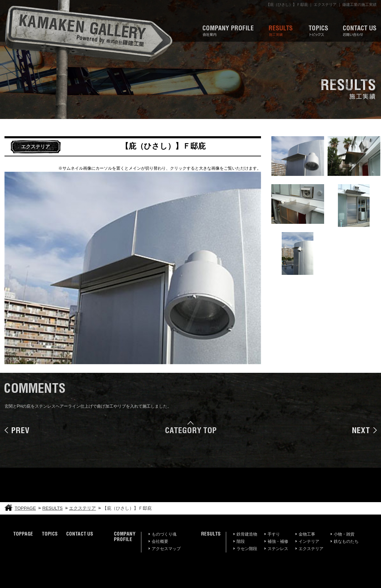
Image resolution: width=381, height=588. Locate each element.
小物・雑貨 (344, 534)
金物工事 (307, 534)
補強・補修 (278, 541)
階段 (241, 541)
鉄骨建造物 (247, 534)
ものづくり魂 (164, 534)
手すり (274, 534)
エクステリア (82, 508)
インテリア (309, 541)
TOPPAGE (26, 508)
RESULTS (53, 508)
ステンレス (278, 549)
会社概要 (160, 541)
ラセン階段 (247, 549)
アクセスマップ (166, 549)
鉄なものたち (346, 541)
